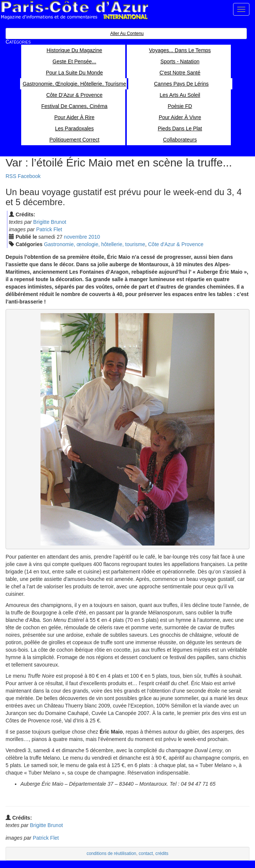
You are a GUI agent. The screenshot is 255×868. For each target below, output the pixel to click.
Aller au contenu (127, 34)
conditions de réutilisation (112, 853)
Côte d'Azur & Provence (176, 244)
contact (146, 853)
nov (75, 237)
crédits (162, 853)
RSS (11, 176)
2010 (94, 237)
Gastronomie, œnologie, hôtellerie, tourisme (94, 244)
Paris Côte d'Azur (74, 10)
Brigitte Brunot (50, 222)
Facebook (29, 176)
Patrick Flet (49, 229)
